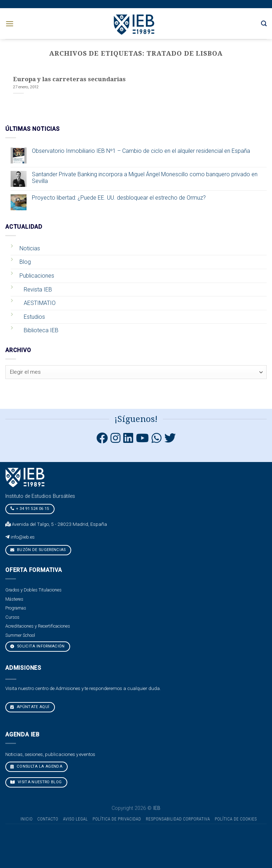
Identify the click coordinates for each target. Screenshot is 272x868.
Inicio (27, 819)
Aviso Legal (75, 819)
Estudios (34, 317)
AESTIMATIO (40, 303)
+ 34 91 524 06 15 (30, 508)
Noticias (30, 248)
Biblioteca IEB (41, 330)
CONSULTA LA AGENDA (36, 766)
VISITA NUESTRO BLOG (36, 782)
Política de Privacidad (117, 819)
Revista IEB (38, 290)
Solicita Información (38, 646)
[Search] (264, 24)
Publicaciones (37, 276)
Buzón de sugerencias (38, 550)
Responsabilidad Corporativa (178, 819)
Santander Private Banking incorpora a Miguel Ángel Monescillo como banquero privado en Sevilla (145, 178)
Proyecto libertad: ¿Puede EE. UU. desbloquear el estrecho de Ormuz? (119, 198)
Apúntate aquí (30, 707)
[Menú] (10, 24)
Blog (25, 262)
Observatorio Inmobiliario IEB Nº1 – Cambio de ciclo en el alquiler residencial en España (141, 151)
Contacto (48, 819)
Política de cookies (236, 819)
